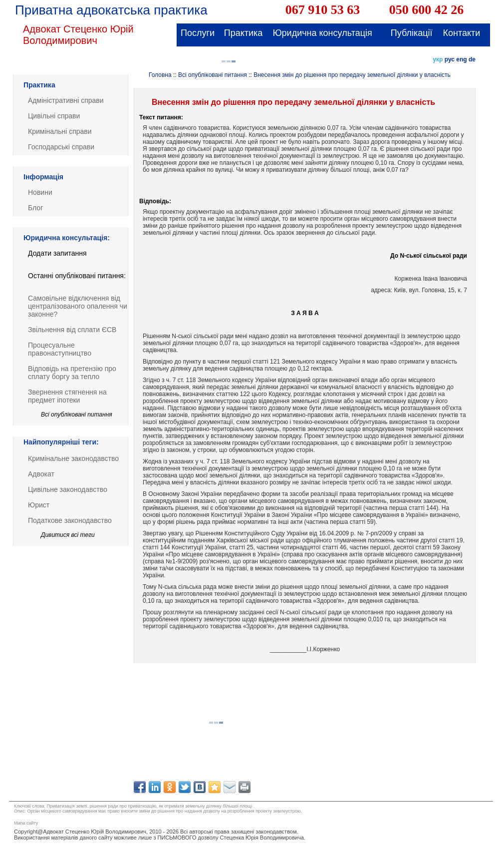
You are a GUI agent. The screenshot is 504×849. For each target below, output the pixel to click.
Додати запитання (57, 253)
